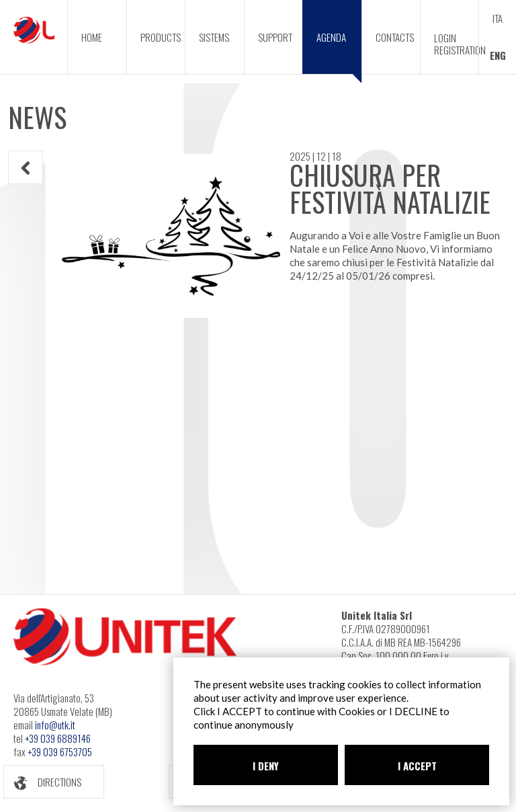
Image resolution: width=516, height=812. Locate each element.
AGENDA (339, 52)
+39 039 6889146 (58, 738)
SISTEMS (214, 37)
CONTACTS (395, 37)
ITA (498, 18)
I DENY (266, 766)
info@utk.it (55, 725)
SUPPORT (275, 37)
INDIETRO (26, 168)
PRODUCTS (161, 37)
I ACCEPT (417, 766)
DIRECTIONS (43, 782)
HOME (92, 37)
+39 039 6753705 (60, 752)
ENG (498, 55)
